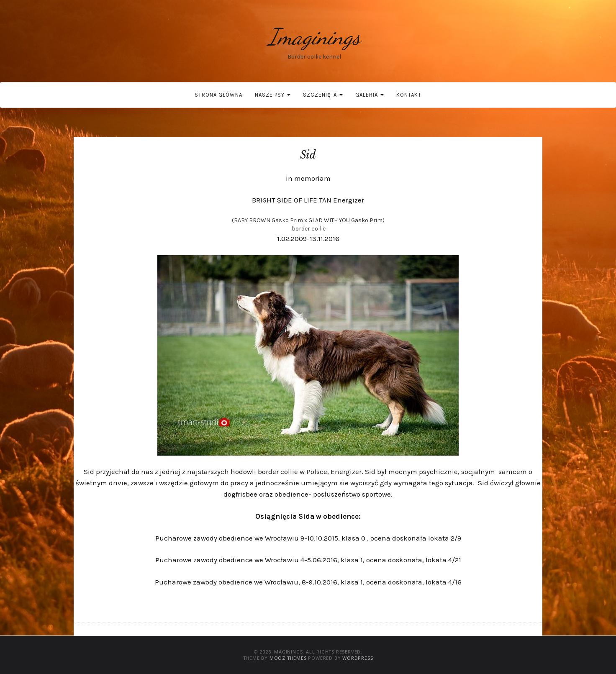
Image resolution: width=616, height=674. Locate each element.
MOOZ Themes (288, 658)
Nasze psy (273, 95)
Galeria (370, 95)
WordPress (358, 658)
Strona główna (218, 95)
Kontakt (409, 95)
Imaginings (314, 37)
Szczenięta (323, 95)
